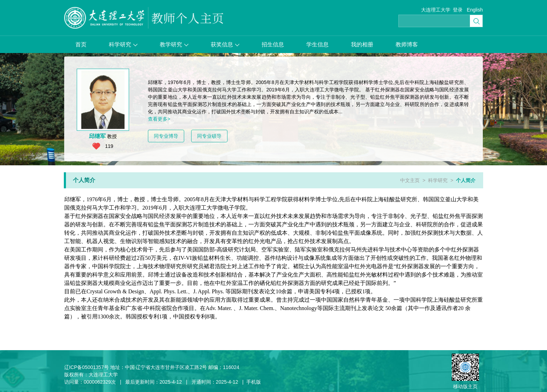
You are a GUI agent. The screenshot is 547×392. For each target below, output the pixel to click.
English (475, 10)
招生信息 (273, 44)
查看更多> (159, 119)
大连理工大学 (436, 10)
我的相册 (362, 44)
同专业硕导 (209, 136)
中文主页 (410, 180)
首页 (81, 44)
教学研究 (174, 44)
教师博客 (407, 44)
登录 (458, 10)
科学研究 (123, 44)
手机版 (254, 382)
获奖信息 (225, 44)
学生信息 (317, 44)
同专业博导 (166, 136)
